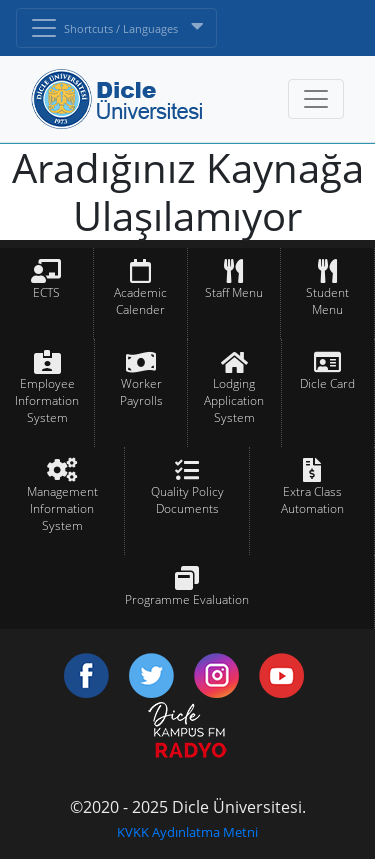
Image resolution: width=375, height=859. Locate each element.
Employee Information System (47, 400)
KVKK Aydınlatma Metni (187, 832)
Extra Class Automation (312, 500)
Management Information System (62, 508)
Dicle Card (327, 383)
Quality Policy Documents (187, 500)
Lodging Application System (234, 400)
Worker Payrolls (141, 392)
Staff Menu (234, 292)
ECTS (46, 292)
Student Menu (327, 301)
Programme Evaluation (187, 599)
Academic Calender (140, 301)
